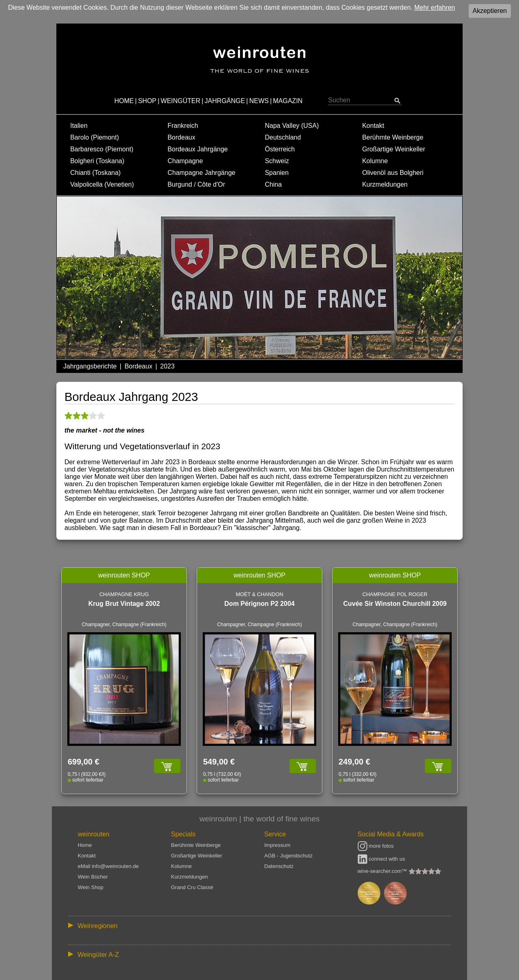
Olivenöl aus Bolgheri (393, 173)
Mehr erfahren (435, 8)
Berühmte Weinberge (393, 137)
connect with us (381, 859)
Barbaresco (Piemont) (102, 149)
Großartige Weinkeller (394, 149)
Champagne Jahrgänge (201, 173)
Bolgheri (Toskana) (97, 161)
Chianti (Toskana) (95, 173)
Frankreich (183, 126)
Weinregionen (97, 926)
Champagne (185, 161)
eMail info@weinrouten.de (108, 866)
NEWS (259, 101)
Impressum (277, 845)
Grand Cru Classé (192, 887)
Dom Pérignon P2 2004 (259, 604)
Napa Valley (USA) (292, 126)
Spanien (277, 173)
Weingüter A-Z (98, 955)
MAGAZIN (288, 101)
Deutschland (283, 137)
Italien (79, 126)
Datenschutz (279, 866)
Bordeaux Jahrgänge (198, 149)
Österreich (280, 149)
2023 (167, 366)
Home (85, 845)
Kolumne (375, 161)
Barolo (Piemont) (94, 137)
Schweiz (277, 161)
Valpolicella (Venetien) (102, 184)
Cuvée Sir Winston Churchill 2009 (395, 604)
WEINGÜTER (180, 101)
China (273, 184)
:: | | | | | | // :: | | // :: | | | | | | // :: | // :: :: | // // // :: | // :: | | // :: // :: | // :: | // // (259, 925)
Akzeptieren (490, 11)
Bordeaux (181, 137)
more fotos (376, 846)
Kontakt (373, 126)
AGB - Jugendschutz (288, 856)
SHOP (147, 101)
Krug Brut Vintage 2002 (124, 604)
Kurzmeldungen (385, 184)
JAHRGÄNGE (225, 101)
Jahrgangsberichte (90, 366)
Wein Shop (91, 887)
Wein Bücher (93, 877)
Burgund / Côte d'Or (196, 184)
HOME (124, 101)
